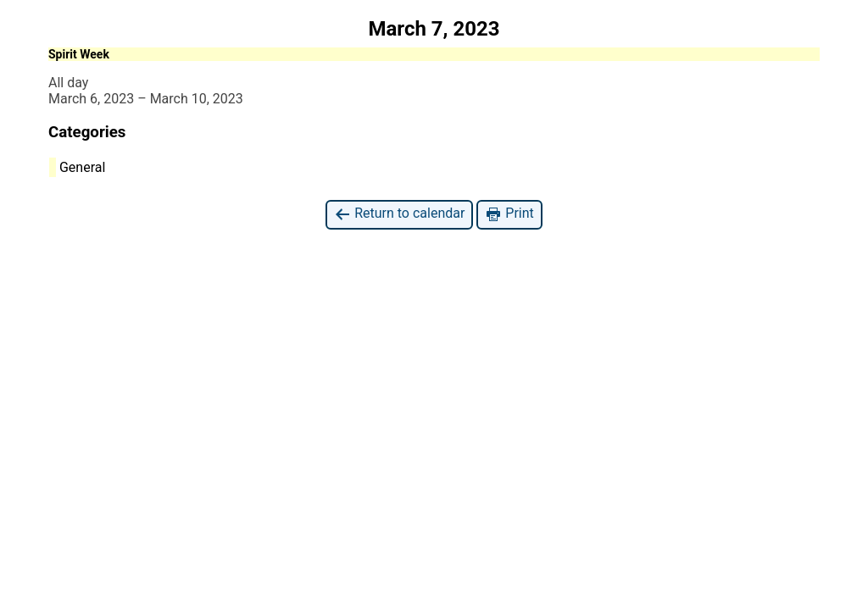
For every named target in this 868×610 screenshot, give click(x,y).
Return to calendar (399, 214)
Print (509, 214)
